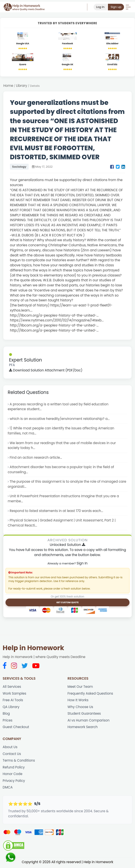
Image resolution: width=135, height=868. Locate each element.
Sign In (82, 564)
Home (8, 86)
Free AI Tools (13, 701)
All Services (12, 687)
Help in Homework (33, 649)
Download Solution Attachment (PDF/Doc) (46, 370)
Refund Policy (14, 769)
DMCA (8, 789)
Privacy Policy (14, 782)
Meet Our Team (80, 687)
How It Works (78, 701)
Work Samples (15, 694)
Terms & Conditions (19, 762)
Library (22, 86)
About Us (10, 748)
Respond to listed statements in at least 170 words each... (57, 511)
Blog (6, 715)
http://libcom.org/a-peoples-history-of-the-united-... (55, 316)
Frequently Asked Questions (91, 694)
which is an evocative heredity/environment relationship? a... (60, 419)
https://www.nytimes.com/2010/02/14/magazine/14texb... (57, 320)
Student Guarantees (84, 715)
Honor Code (13, 775)
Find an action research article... (36, 458)
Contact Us (12, 755)
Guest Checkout (16, 728)
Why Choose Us (80, 708)
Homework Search (83, 728)
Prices (8, 721)
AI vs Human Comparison (89, 721)
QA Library (11, 708)
